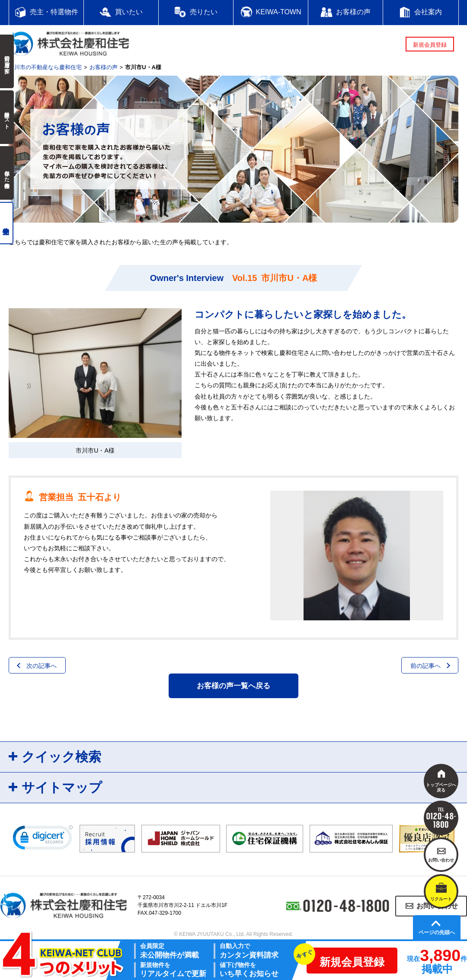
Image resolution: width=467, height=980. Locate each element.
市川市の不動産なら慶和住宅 (45, 67)
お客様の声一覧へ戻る (233, 686)
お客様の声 (104, 67)
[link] (43, 840)
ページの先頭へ (437, 932)
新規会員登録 (430, 45)
